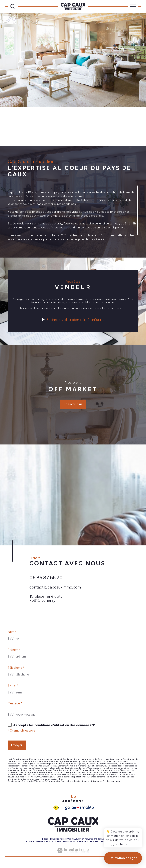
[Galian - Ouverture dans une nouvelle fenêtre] (79, 809)
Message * (15, 705)
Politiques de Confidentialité (58, 783)
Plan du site (50, 843)
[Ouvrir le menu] (133, 6)
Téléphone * (16, 669)
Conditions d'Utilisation (88, 783)
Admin (80, 843)
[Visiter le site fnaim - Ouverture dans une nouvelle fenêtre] (56, 809)
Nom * (12, 633)
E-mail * (13, 687)
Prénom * (14, 651)
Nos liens (89, 843)
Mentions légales (66, 843)
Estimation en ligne (123, 861)
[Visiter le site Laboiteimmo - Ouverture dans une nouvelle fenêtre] (73, 856)
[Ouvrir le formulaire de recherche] (13, 6)
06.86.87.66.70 (46, 579)
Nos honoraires (34, 843)
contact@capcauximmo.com (55, 588)
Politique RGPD (103, 843)
